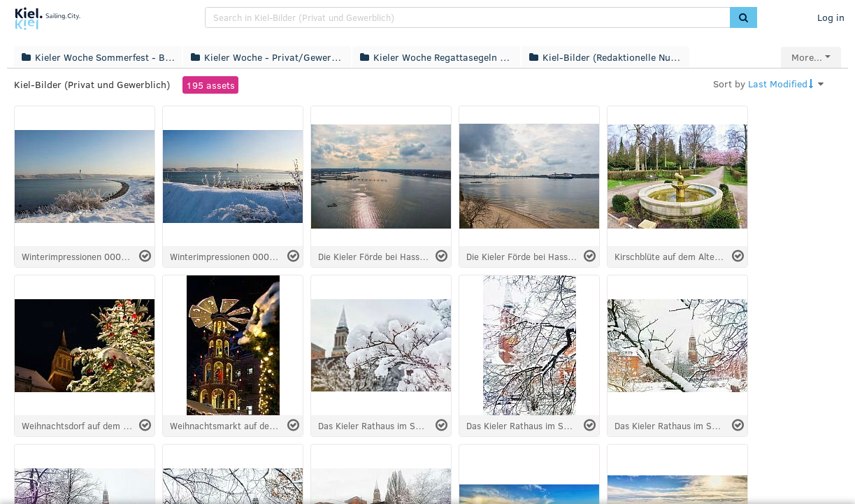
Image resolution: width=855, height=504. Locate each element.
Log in (831, 17)
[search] (468, 17)
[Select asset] (145, 257)
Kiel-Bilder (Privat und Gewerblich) (92, 84)
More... (807, 57)
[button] (743, 17)
